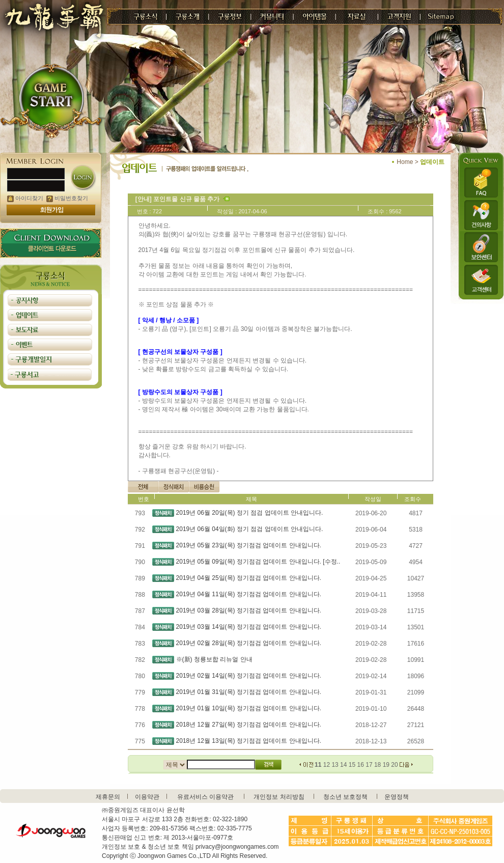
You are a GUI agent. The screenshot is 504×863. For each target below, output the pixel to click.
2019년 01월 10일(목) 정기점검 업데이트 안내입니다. (249, 708)
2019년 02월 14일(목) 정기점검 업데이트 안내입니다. (249, 676)
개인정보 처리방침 (279, 797)
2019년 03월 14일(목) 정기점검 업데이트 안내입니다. (249, 627)
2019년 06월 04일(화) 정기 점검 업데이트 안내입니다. (250, 529)
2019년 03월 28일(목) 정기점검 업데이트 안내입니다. (249, 610)
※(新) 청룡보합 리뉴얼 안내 (214, 659)
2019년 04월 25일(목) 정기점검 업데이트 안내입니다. (249, 578)
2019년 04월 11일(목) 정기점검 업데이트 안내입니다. (249, 594)
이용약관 (147, 797)
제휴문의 (108, 797)
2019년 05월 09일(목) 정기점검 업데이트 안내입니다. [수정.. (258, 562)
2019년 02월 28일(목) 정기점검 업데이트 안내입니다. (249, 643)
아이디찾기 (25, 198)
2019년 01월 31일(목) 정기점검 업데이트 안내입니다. (249, 692)
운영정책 (397, 797)
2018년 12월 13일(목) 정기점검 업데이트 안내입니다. (249, 741)
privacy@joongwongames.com (237, 847)
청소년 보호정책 (345, 797)
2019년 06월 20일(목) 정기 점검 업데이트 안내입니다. (250, 513)
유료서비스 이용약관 (205, 797)
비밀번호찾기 (67, 198)
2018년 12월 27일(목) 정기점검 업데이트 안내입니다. (249, 725)
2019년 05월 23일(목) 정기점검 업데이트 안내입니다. (249, 545)
